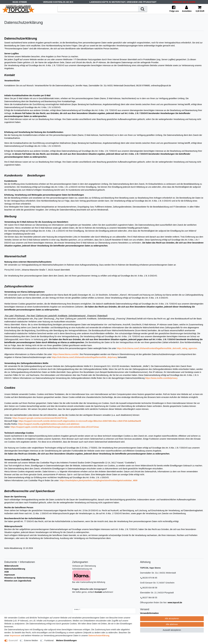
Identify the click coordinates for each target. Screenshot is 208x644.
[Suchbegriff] (98, 9)
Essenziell (13, 640)
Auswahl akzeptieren (172, 630)
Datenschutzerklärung (15, 569)
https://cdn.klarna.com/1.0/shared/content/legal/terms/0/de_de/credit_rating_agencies (157, 348)
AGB (7, 572)
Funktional (49, 640)
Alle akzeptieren (172, 619)
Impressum (10, 575)
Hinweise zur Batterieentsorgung (20, 578)
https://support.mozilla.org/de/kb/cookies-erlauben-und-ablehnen (49, 424)
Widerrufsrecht (11, 566)
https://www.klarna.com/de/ (66, 354)
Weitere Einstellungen (66, 640)
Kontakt (98, 592)
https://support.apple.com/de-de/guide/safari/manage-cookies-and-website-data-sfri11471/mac (55, 427)
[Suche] (143, 9)
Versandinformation (149, 613)
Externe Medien (31, 640)
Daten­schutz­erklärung (99, 636)
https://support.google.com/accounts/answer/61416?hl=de (40, 418)
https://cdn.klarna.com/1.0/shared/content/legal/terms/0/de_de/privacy (85, 357)
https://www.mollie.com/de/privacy (161, 378)
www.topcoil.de (175, 603)
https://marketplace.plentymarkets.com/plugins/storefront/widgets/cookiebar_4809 (99, 480)
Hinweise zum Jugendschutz (18, 581)
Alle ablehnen (172, 624)
